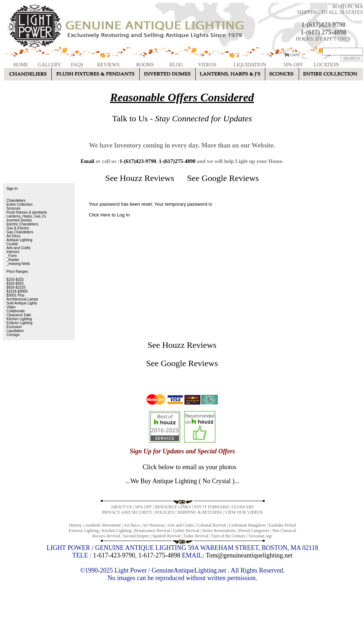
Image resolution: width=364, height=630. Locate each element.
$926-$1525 (16, 287)
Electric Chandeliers (22, 224)
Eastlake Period (282, 525)
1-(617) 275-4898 (323, 32)
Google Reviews (230, 178)
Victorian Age (260, 536)
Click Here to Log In (109, 215)
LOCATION (326, 65)
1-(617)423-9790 (324, 25)
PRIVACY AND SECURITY (127, 512)
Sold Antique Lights (22, 303)
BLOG (176, 65)
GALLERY (49, 65)
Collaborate (16, 311)
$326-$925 (15, 283)
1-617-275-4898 (159, 555)
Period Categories (254, 531)
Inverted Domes (19, 220)
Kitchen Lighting (19, 319)
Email (87, 161)
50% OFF (293, 65)
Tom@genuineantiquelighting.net (249, 555)
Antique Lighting (19, 240)
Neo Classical (284, 531)
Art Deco (13, 236)
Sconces (13, 208)
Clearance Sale (19, 315)
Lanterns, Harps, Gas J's (26, 216)
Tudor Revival (196, 536)
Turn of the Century (228, 536)
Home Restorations (219, 531)
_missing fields (18, 264)
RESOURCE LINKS (173, 507)
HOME (21, 65)
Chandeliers (16, 200)
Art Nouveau (153, 525)
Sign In (12, 189)
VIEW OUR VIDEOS (244, 512)
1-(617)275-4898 (177, 161)
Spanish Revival (167, 536)
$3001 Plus (15, 295)
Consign (13, 335)
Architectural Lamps (22, 299)
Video (11, 307)
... (182, 481)
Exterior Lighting (19, 323)
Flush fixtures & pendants (27, 212)
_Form (12, 256)
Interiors (13, 252)
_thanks (13, 260)
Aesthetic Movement (103, 525)
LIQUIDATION (250, 65)
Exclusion (14, 327)
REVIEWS (108, 65)
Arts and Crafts (18, 248)
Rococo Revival (106, 536)
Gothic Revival (186, 531)
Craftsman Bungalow (247, 525)
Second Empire (136, 536)
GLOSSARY (243, 507)
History (75, 525)
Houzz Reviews (147, 178)
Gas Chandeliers (20, 232)
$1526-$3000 (17, 291)
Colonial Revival (211, 525)
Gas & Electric (18, 228)
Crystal (12, 244)
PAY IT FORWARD (211, 507)
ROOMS (145, 65)
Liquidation (15, 331)
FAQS (77, 65)
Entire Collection (20, 204)
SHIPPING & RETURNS (200, 512)
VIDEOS (207, 65)
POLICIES (165, 512)
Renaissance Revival (152, 531)
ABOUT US (121, 507)
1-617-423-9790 (114, 555)
